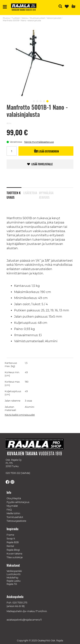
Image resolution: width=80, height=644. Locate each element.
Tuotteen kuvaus (14, 194)
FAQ (9, 510)
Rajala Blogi (13, 550)
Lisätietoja (30, 193)
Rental (10, 546)
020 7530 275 (20, 603)
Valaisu (25, 18)
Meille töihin (13, 513)
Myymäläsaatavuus (46, 194)
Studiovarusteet (37, 18)
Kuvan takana (14, 554)
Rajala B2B (13, 542)
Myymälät (12, 506)
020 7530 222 (13, 473)
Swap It (11, 539)
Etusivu (6, 18)
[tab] (15, 193)
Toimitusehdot (15, 517)
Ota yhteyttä (14, 498)
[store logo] (25, 8)
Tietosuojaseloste (16, 521)
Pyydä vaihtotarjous (18, 502)
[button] (33, 101)
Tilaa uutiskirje (15, 557)
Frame (10, 535)
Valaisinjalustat (54, 18)
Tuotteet (16, 18)
